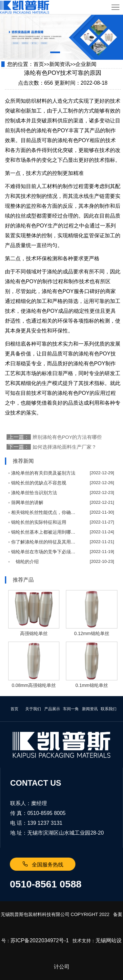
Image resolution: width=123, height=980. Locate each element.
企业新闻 (86, 64)
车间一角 (71, 709)
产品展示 (52, 709)
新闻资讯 (60, 64)
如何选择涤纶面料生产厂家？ (64, 447)
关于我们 (33, 709)
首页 (39, 64)
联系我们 (109, 709)
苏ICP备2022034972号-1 (40, 940)
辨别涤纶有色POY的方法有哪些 (67, 437)
